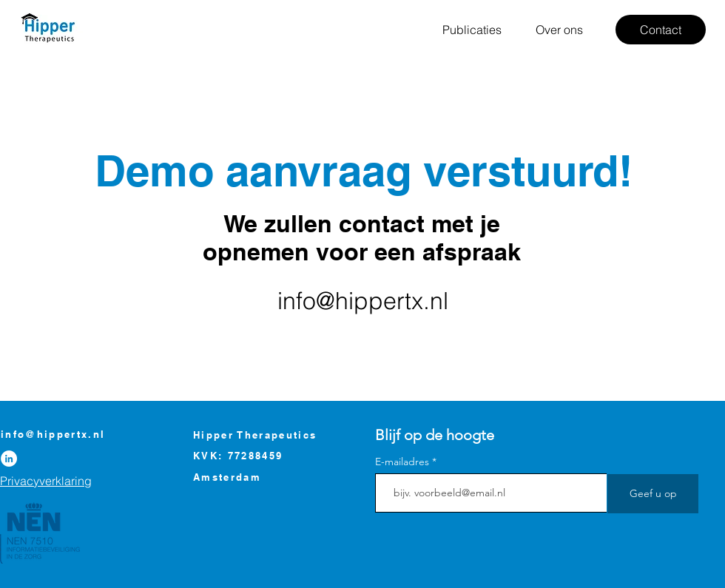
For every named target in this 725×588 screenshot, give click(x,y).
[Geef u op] (653, 494)
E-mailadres (402, 462)
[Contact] (661, 30)
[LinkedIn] (9, 459)
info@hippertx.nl (363, 301)
